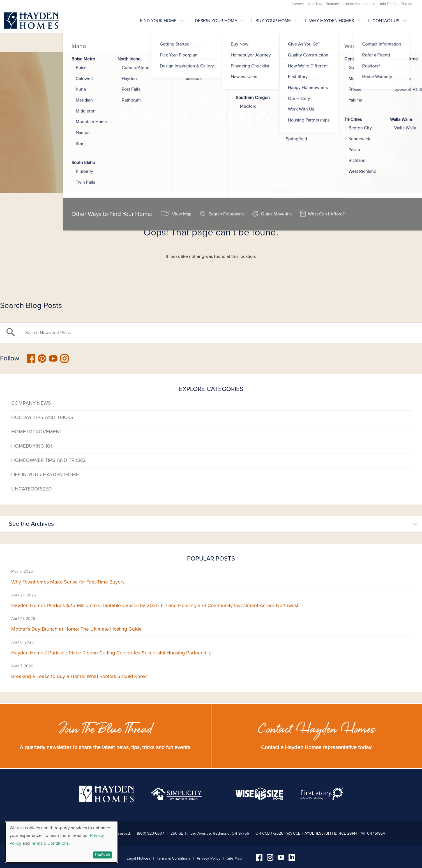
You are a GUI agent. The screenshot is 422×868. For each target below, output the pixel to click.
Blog (122, 187)
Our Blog (315, 4)
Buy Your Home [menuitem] (273, 21)
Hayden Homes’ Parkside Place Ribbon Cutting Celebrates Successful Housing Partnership (111, 653)
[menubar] (279, 21)
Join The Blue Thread (396, 4)
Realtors (333, 4)
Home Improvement (37, 432)
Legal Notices (139, 858)
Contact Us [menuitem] (386, 21)
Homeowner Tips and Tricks (48, 460)
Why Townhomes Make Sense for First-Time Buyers (68, 582)
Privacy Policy (209, 858)
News (160, 187)
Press (293, 187)
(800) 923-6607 (151, 834)
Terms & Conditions (174, 858)
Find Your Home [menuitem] (158, 21)
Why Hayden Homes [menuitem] (332, 21)
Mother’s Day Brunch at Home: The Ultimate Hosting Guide (76, 629)
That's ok (102, 855)
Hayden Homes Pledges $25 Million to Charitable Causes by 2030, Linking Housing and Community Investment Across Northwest (155, 606)
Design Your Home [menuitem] (216, 21)
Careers (298, 4)
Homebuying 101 (32, 446)
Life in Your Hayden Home (45, 475)
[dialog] (62, 842)
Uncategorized (32, 489)
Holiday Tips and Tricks (42, 418)
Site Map (234, 858)
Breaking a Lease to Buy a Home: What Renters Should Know (79, 677)
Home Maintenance (360, 4)
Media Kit (224, 187)
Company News (31, 403)
